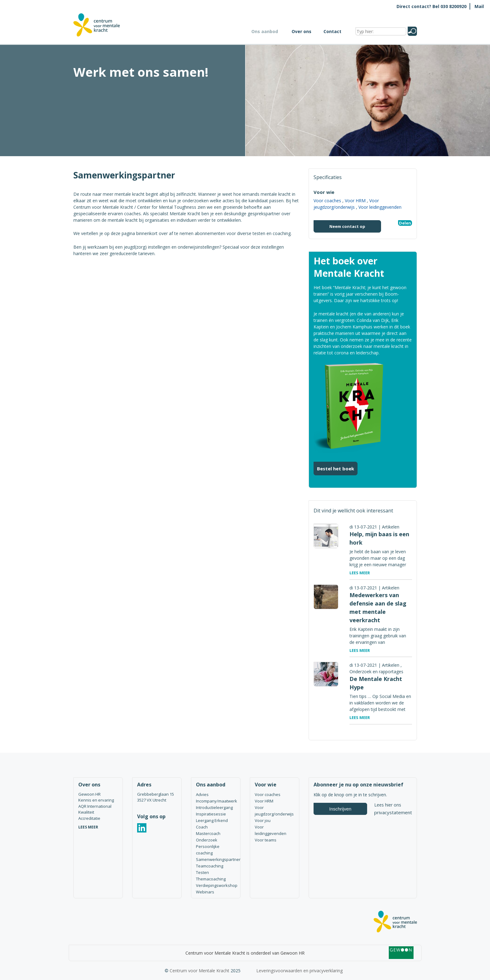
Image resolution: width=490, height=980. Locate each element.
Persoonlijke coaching (208, 850)
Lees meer (360, 573)
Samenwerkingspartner (216, 859)
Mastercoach (208, 833)
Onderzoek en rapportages (376, 672)
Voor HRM (355, 201)
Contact (332, 31)
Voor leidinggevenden (380, 207)
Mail (479, 6)
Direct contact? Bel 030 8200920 (431, 6)
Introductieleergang (214, 807)
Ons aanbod (265, 31)
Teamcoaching (210, 866)
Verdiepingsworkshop (216, 885)
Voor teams (266, 840)
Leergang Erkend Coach (212, 824)
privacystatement (393, 812)
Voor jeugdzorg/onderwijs (274, 811)
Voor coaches (327, 201)
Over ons (301, 31)
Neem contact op (347, 226)
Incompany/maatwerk (216, 801)
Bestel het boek (336, 469)
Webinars (205, 892)
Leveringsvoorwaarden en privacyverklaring (299, 971)
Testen (202, 872)
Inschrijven (340, 809)
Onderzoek (207, 840)
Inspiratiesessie (211, 814)
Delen (405, 223)
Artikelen (391, 527)
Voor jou (263, 820)
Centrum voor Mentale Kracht (199, 971)
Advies (202, 794)
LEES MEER (88, 827)
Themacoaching (211, 879)
